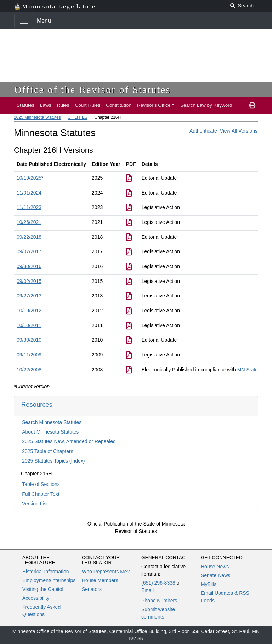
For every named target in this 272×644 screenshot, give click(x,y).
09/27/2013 (29, 296)
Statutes (25, 105)
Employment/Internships (49, 580)
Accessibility (36, 598)
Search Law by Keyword (206, 105)
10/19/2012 (29, 311)
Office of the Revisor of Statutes (92, 90)
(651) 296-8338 (158, 583)
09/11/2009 (29, 355)
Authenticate (203, 131)
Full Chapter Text (41, 494)
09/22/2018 (29, 237)
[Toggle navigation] (24, 21)
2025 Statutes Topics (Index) (53, 461)
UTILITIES (78, 117)
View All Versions (239, 131)
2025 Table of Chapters (48, 451)
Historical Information (46, 572)
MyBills (209, 584)
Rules (63, 105)
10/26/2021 (29, 222)
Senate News (216, 575)
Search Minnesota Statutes (52, 422)
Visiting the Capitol (43, 589)
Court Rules (87, 105)
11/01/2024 (29, 193)
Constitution (119, 105)
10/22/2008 (29, 370)
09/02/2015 (29, 281)
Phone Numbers (159, 601)
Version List (35, 504)
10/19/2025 (29, 178)
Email (148, 590)
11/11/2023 (29, 207)
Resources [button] (37, 404)
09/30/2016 (29, 266)
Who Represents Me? (106, 572)
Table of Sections (41, 484)
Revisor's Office (154, 105)
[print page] (252, 105)
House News (215, 567)
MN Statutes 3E (255, 370)
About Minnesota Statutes (50, 432)
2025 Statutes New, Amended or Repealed (69, 441)
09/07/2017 (29, 251)
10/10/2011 (29, 325)
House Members (100, 580)
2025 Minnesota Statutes (37, 117)
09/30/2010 (29, 340)
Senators (92, 589)
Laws (46, 105)
